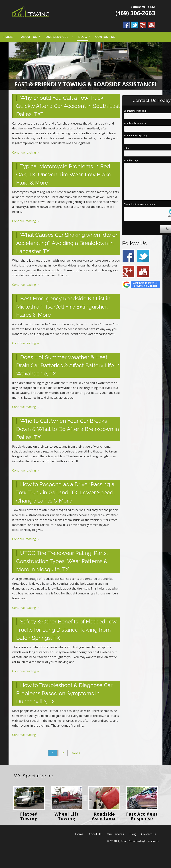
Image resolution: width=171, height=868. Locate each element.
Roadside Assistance (104, 817)
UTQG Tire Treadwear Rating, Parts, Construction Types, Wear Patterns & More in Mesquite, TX (62, 562)
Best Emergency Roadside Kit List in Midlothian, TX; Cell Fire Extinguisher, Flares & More (63, 308)
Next (76, 754)
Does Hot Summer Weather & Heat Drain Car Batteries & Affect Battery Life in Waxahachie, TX (68, 367)
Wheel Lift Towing (67, 817)
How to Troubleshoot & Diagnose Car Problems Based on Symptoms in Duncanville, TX (64, 695)
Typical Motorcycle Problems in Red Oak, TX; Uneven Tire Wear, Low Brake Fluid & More (64, 176)
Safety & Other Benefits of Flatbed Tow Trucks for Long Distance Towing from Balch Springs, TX (66, 631)
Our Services (57, 38)
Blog (83, 38)
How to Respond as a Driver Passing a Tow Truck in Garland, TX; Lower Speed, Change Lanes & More (65, 494)
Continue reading (26, 154)
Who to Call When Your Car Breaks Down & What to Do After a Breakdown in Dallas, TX (68, 430)
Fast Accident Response (142, 817)
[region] (85, 68)
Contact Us (105, 38)
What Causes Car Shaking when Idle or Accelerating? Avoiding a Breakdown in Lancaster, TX (67, 244)
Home (8, 38)
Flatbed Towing (29, 817)
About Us (29, 38)
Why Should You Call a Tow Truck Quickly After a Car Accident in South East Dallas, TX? (68, 107)
